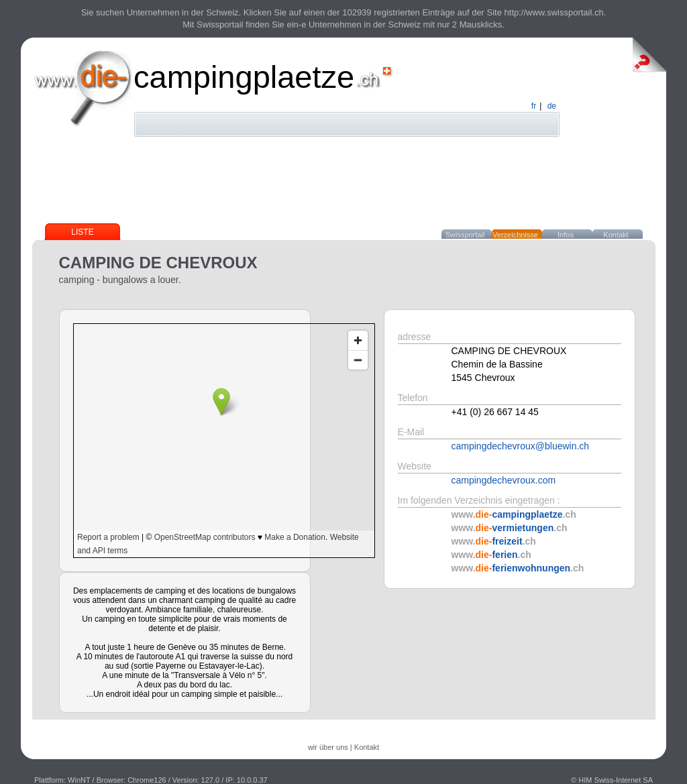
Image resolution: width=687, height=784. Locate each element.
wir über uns (328, 747)
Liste (82, 232)
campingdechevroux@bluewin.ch (521, 446)
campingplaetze (244, 77)
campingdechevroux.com (504, 480)
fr (534, 106)
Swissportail (465, 235)
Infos (566, 235)
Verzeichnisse (515, 235)
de (552, 106)
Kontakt (616, 235)
